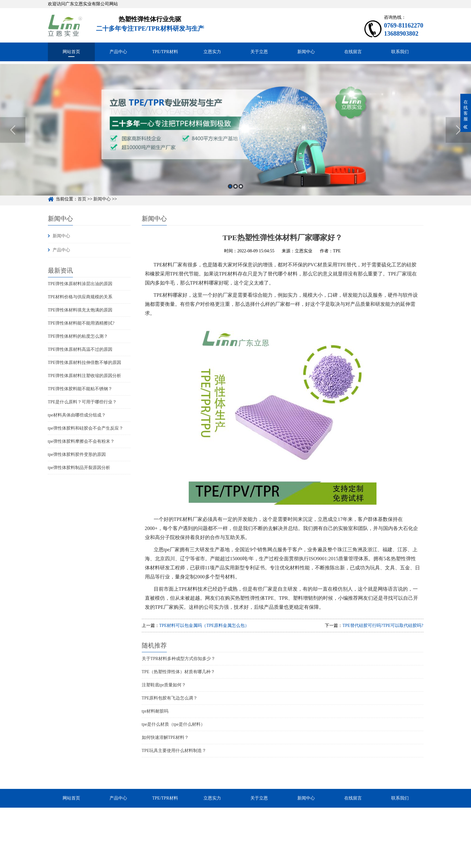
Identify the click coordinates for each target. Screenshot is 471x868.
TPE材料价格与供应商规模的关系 (80, 297)
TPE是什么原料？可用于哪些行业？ (82, 402)
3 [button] (241, 204)
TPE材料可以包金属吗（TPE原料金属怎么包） (204, 626)
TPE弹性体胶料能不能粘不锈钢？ (80, 389)
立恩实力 (212, 52)
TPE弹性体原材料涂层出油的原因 (80, 284)
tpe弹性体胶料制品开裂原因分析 (79, 468)
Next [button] (458, 147)
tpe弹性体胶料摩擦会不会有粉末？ (81, 441)
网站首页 (71, 52)
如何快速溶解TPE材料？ (165, 737)
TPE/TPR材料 (165, 52)
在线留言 (353, 52)
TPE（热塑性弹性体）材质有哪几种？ (179, 672)
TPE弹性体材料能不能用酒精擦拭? (81, 323)
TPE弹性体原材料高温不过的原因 (80, 349)
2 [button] (235, 204)
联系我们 (400, 52)
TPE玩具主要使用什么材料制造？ (174, 751)
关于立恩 (259, 52)
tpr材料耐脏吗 (155, 711)
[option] (235, 147)
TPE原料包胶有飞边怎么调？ (170, 698)
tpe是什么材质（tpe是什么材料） (173, 724)
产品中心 (118, 52)
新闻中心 (306, 52)
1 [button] (230, 204)
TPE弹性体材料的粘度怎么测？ (78, 336)
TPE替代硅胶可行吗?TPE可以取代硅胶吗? (383, 626)
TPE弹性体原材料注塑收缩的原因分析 (85, 376)
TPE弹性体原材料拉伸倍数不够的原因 (85, 363)
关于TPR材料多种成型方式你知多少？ (179, 659)
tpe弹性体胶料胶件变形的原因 (77, 454)
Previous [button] (13, 147)
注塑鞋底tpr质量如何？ (164, 685)
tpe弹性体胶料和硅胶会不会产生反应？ (86, 428)
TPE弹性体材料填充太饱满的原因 (80, 310)
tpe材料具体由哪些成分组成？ (77, 415)
